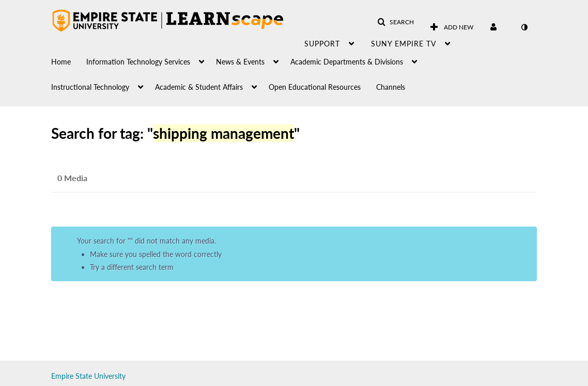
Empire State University (88, 376)
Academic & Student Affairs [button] (199, 87)
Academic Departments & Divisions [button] (347, 62)
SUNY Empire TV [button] (404, 44)
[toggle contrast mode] (524, 27)
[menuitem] (69, 59)
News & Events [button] (240, 62)
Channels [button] (391, 87)
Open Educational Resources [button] (315, 87)
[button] (396, 22)
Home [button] (61, 62)
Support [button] (322, 44)
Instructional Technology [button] (90, 87)
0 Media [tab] (72, 178)
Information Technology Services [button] (138, 62)
